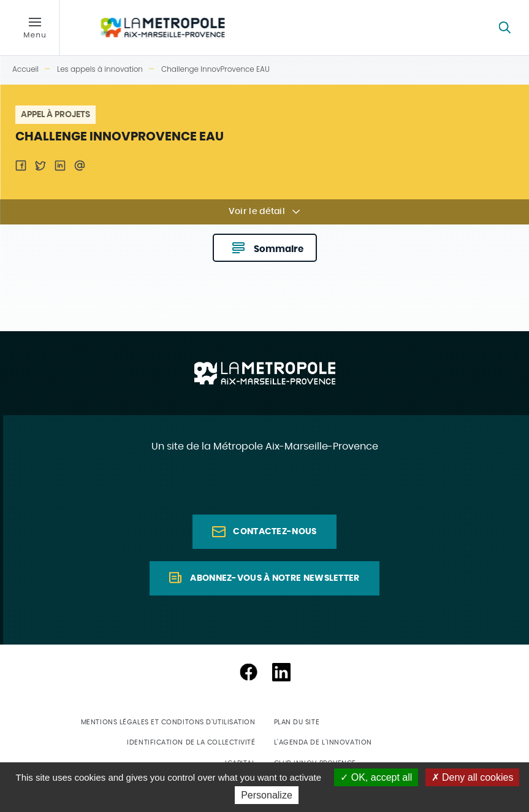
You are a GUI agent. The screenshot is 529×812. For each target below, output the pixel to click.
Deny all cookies (473, 777)
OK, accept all (376, 777)
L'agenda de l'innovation (323, 742)
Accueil (25, 69)
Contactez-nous (275, 532)
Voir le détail (257, 212)
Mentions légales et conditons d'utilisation (168, 722)
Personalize (267, 795)
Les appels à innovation (100, 69)
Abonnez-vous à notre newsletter (275, 578)
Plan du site (297, 722)
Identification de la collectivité (191, 742)
